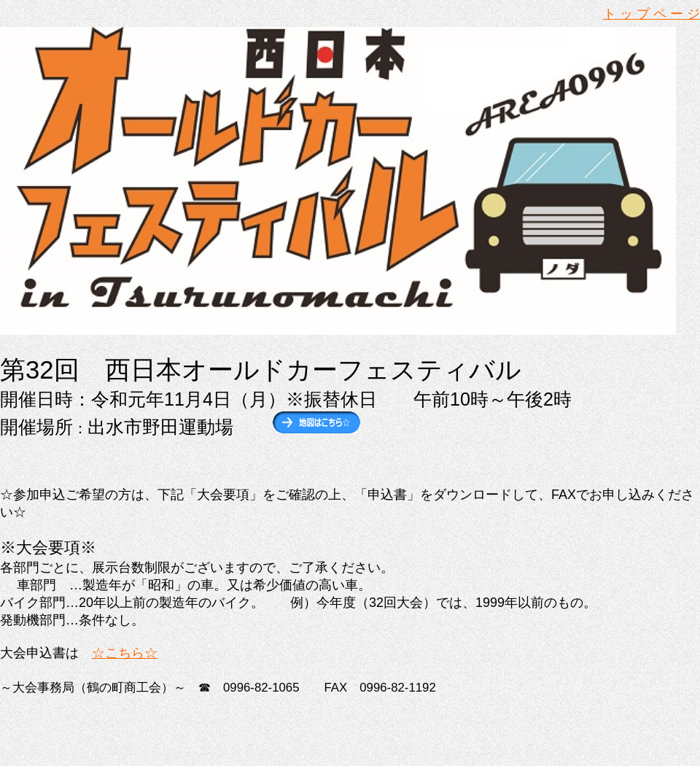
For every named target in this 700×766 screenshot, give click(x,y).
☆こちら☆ (125, 653)
